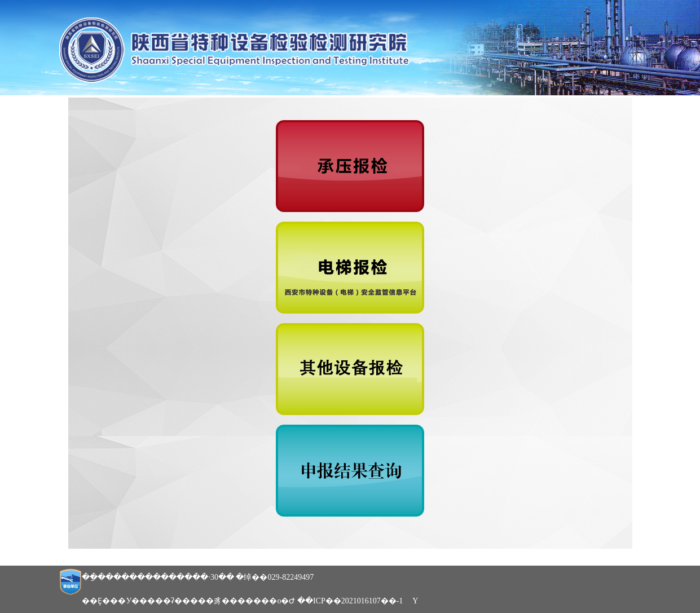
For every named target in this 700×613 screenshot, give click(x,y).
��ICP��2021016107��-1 (350, 601)
